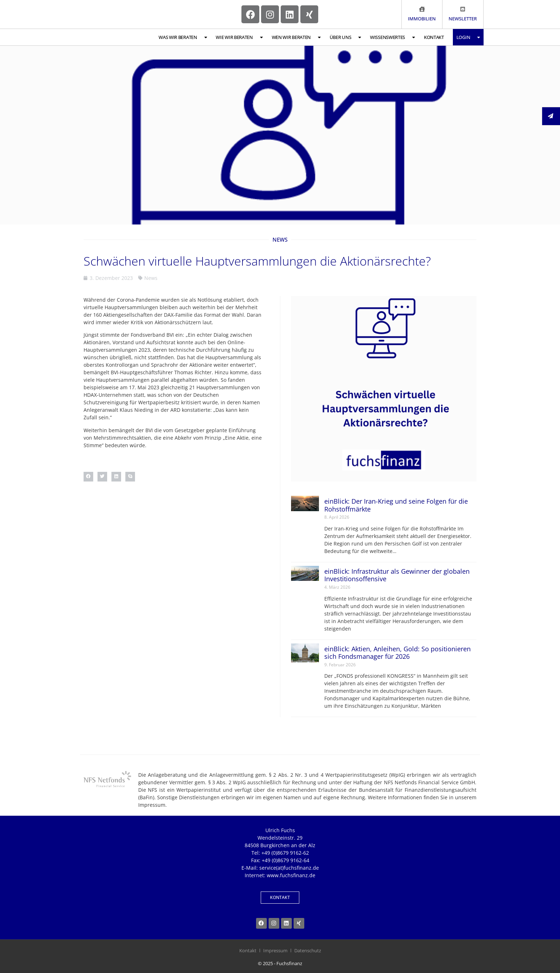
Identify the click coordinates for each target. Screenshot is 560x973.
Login (468, 37)
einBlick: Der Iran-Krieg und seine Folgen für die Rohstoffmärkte (396, 505)
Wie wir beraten (239, 37)
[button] (88, 477)
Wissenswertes (392, 37)
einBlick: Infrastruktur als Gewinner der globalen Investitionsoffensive (397, 575)
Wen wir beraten (296, 37)
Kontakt (434, 37)
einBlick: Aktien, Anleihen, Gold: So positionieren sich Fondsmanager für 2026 (397, 653)
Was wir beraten (183, 37)
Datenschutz (308, 950)
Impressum (275, 950)
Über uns (345, 37)
